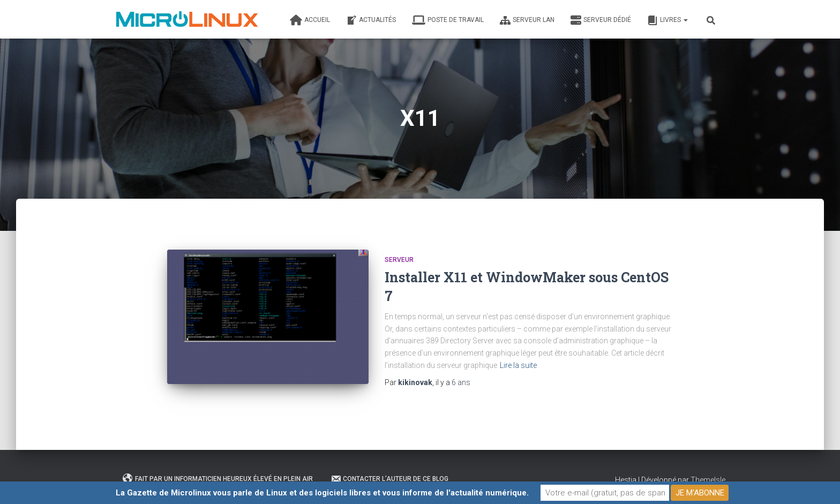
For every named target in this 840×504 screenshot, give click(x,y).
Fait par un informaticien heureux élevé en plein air (218, 479)
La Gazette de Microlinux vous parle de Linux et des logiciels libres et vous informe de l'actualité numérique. (322, 493)
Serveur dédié (601, 20)
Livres (667, 20)
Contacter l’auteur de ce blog (389, 479)
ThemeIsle (708, 480)
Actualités (371, 20)
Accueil (310, 20)
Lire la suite (518, 365)
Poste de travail (448, 20)
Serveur (399, 260)
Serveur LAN (527, 20)
